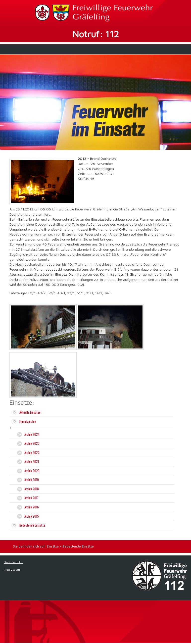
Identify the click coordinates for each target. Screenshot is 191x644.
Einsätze (53, 546)
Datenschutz (13, 562)
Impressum (12, 570)
